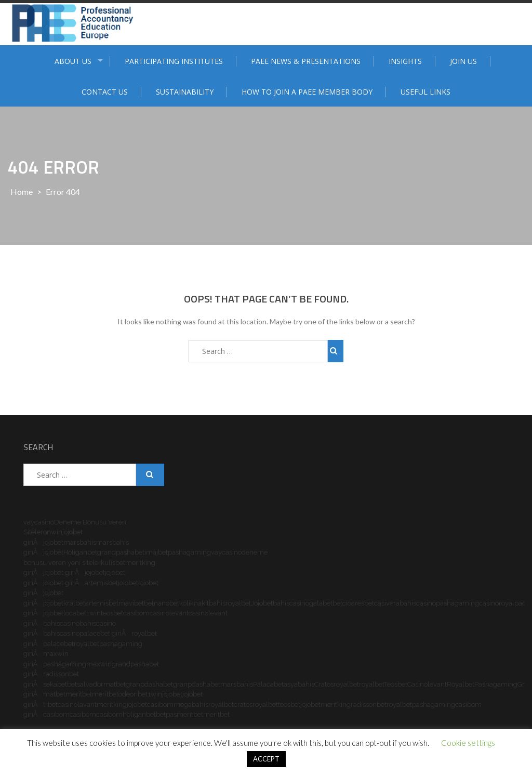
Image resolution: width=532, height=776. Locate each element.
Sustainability (185, 92)
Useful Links (425, 92)
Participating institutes (174, 61)
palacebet (58, 644)
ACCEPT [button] (266, 759)
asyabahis (299, 684)
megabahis (191, 705)
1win (94, 613)
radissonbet (369, 705)
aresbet (363, 603)
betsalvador (85, 684)
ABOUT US (73, 61)
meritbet (79, 694)
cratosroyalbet (256, 705)
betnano (157, 603)
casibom (136, 613)
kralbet (74, 603)
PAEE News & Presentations (306, 61)
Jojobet (262, 603)
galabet (321, 603)
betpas (166, 714)
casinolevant (169, 613)
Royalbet (461, 684)
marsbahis (80, 542)
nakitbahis (210, 603)
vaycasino (39, 522)
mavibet (131, 603)
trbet (50, 705)
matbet (115, 684)
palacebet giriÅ (105, 633)
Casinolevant (427, 684)
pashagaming (189, 552)
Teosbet (396, 684)
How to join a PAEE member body (307, 92)
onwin (53, 532)
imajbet (156, 552)
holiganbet (139, 714)
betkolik (182, 603)
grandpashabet (121, 552)
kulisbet (113, 563)
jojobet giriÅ (64, 573)
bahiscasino (291, 603)
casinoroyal (497, 603)
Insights (405, 61)
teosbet (112, 613)
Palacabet (268, 684)
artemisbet (101, 583)
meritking (112, 705)
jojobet (53, 542)
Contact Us (105, 92)
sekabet (55, 684)
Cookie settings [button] (468, 743)
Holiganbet (80, 552)
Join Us (463, 61)
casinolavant (77, 705)
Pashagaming (496, 684)
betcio (342, 603)
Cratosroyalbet (337, 684)
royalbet (238, 603)
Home (22, 192)
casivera (387, 603)
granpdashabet (149, 684)
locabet (75, 613)
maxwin (99, 664)
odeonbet (133, 694)
